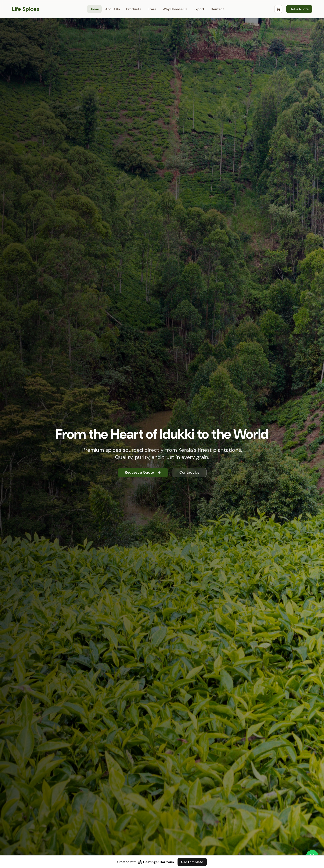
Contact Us (189, 472)
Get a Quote (299, 9)
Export (199, 9)
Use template (192, 862)
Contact (217, 9)
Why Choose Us (175, 9)
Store (152, 9)
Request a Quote (143, 472)
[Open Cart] (278, 9)
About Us (113, 9)
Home (94, 9)
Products (134, 9)
